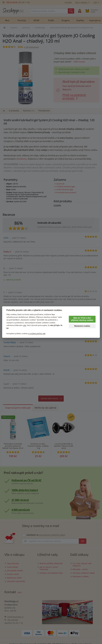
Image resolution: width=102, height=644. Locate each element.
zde (24, 325)
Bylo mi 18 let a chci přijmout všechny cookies (82, 319)
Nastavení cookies (82, 326)
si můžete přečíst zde (37, 333)
